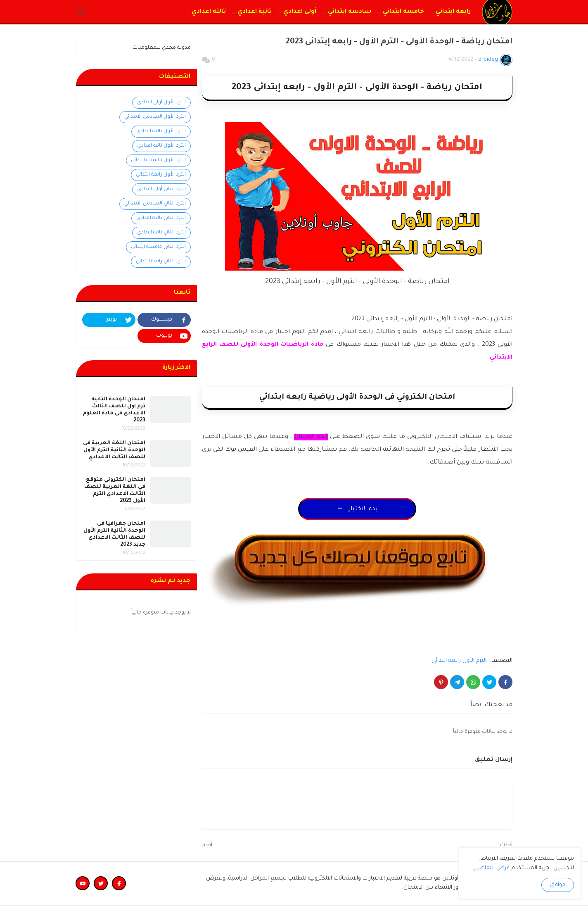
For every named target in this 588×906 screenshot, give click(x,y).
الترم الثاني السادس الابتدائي (155, 204)
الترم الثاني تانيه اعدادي (161, 233)
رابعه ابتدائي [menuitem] (453, 12)
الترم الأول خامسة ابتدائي (158, 161)
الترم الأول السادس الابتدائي (155, 117)
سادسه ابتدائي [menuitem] (350, 12)
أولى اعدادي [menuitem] (300, 12)
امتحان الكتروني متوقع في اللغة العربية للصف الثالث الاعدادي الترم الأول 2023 (115, 491)
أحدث (506, 845)
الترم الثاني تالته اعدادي (161, 218)
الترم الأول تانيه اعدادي (161, 146)
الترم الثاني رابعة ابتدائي (161, 262)
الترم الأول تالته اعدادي (161, 132)
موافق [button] (558, 885)
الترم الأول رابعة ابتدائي (459, 661)
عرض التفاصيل (491, 868)
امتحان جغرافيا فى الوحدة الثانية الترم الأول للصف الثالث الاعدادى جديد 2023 (114, 534)
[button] (81, 12)
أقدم (207, 845)
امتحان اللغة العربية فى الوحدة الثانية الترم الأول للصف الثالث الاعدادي (114, 450)
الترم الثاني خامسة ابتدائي (158, 247)
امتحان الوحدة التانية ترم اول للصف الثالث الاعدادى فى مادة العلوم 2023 (114, 410)
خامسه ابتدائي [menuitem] (403, 12)
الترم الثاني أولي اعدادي (161, 189)
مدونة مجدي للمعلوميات (162, 48)
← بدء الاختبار (357, 509)
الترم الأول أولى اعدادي (161, 103)
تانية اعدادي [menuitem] (255, 12)
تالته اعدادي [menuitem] (209, 12)
